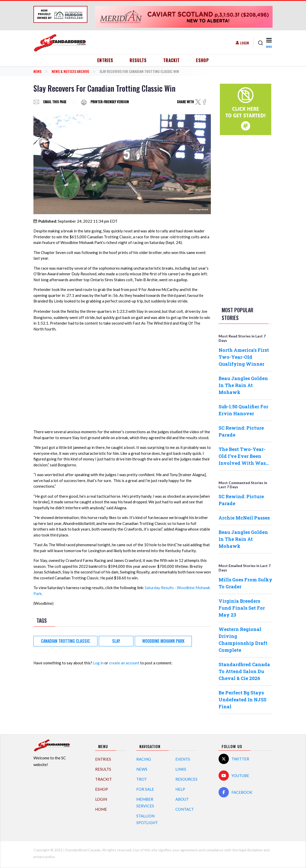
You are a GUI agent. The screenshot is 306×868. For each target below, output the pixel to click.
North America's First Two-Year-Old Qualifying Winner (244, 357)
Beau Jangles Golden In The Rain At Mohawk (243, 385)
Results (138, 60)
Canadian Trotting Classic (65, 641)
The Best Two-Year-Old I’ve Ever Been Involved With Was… (244, 456)
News (37, 71)
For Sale (145, 789)
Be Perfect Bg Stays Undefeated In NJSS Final (242, 700)
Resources (186, 779)
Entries (105, 60)
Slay (116, 641)
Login (245, 43)
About (182, 799)
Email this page (55, 102)
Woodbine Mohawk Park (163, 641)
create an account (124, 663)
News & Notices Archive (70, 71)
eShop (202, 60)
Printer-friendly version (110, 102)
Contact (185, 809)
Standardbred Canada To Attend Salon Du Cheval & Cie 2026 (244, 671)
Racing (144, 759)
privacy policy (44, 857)
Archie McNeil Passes (244, 518)
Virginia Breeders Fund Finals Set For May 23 (242, 608)
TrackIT (172, 60)
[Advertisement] (246, 220)
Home (101, 809)
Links (181, 769)
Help (180, 789)
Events (183, 759)
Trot (142, 779)
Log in (98, 663)
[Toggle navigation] (269, 43)
